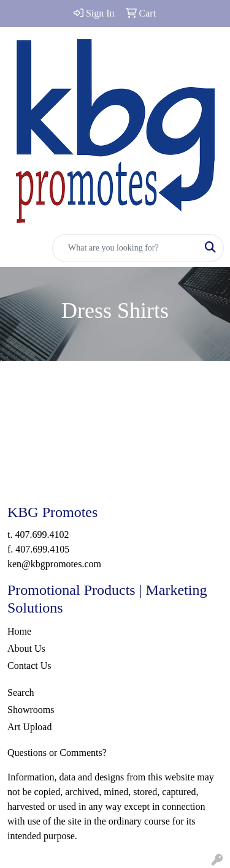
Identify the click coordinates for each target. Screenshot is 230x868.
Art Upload (29, 727)
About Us (26, 648)
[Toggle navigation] (19, 248)
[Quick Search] (125, 248)
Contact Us (29, 666)
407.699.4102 (42, 534)
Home (19, 631)
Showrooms (31, 710)
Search (21, 693)
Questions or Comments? (57, 753)
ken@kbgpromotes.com (54, 564)
